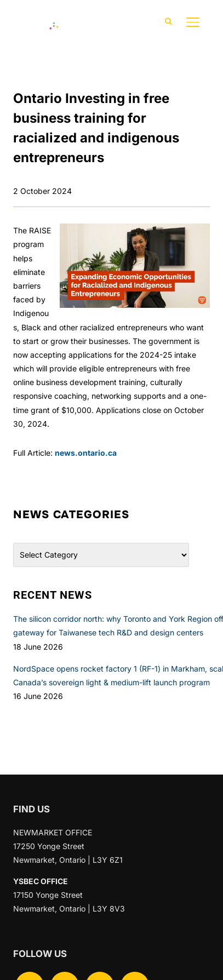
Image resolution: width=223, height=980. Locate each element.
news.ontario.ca (86, 453)
